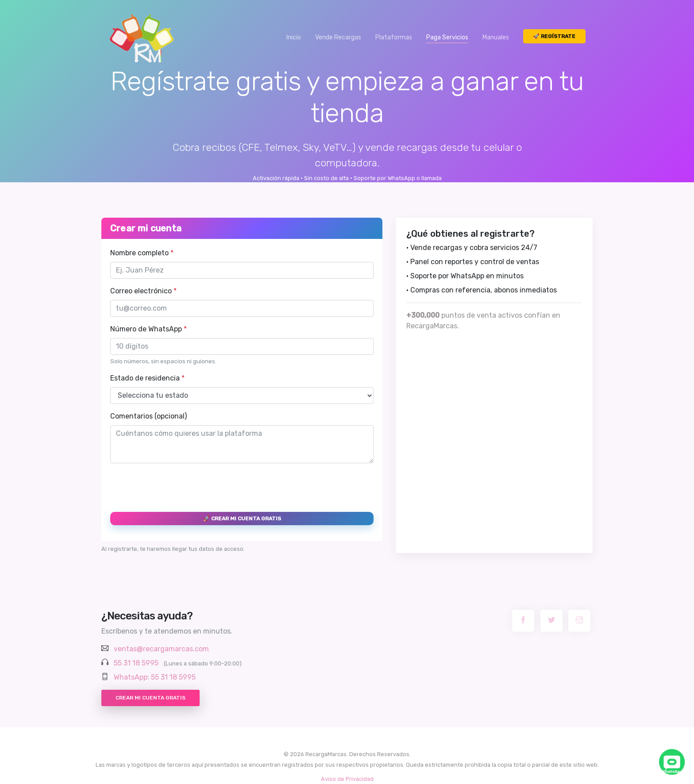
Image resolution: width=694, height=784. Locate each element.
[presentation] (177, 488)
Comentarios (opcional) (148, 416)
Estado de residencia (147, 378)
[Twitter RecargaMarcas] (551, 621)
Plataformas (394, 37)
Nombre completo (142, 253)
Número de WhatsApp (148, 329)
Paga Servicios (447, 37)
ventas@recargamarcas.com (161, 649)
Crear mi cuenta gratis (150, 698)
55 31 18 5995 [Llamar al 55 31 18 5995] (136, 663)
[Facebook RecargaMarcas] (523, 621)
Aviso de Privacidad (347, 779)
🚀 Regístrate (554, 36)
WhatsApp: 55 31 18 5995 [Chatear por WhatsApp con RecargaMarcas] (155, 677)
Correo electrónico (143, 291)
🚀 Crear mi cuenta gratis (242, 519)
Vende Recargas (338, 37)
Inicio (294, 37)
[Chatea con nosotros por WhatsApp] (672, 762)
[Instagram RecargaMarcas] (579, 621)
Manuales (496, 37)
